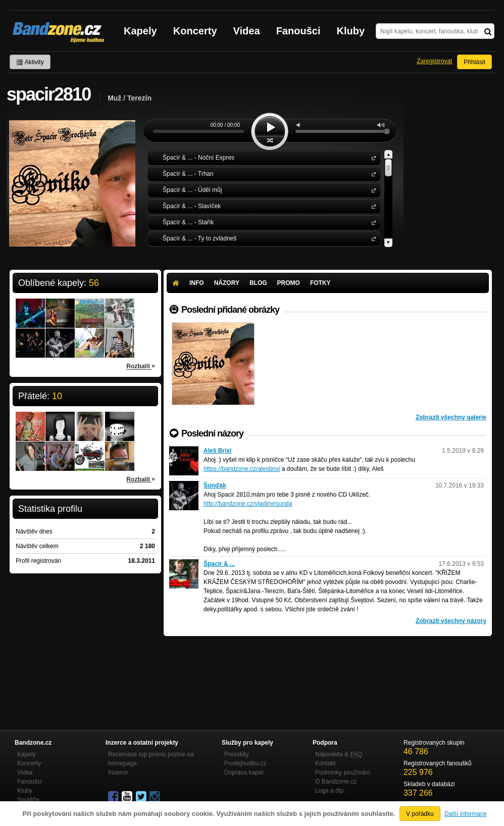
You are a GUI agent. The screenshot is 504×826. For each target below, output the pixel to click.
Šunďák (215, 485)
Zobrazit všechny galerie (451, 417)
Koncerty (195, 31)
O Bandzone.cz (336, 782)
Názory (227, 283)
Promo (289, 283)
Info (197, 283)
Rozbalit (141, 366)
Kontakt (325, 763)
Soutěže (28, 800)
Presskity (237, 754)
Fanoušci (298, 31)
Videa (247, 31)
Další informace (465, 814)
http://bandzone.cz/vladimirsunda (248, 504)
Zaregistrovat (434, 61)
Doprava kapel (244, 772)
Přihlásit (474, 62)
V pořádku (420, 814)
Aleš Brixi (217, 451)
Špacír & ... (372, 157)
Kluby (351, 31)
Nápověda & (339, 754)
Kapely (140, 31)
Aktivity (30, 62)
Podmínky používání (343, 772)
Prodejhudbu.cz (245, 763)
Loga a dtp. (330, 791)
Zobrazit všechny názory (451, 621)
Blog (258, 283)
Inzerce (118, 772)
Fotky (320, 283)
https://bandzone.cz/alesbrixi (242, 469)
